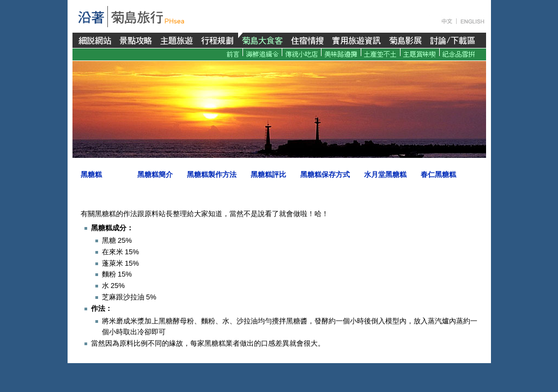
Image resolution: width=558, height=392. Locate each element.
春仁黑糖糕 (438, 174)
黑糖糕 (91, 174)
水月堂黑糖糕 (385, 174)
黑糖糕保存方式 (325, 174)
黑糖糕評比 (268, 174)
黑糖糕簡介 (155, 174)
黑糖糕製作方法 (212, 174)
